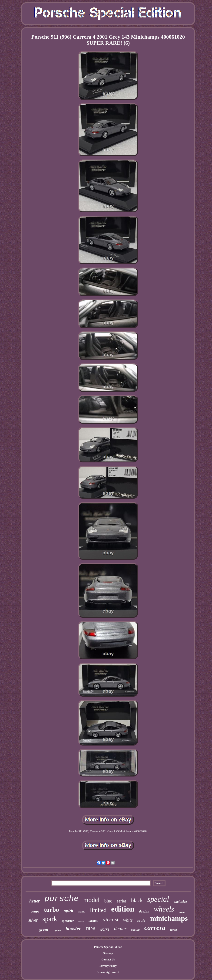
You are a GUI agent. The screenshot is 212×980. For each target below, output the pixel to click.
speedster (68, 921)
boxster (73, 928)
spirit (69, 911)
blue (108, 901)
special (158, 899)
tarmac (93, 921)
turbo (51, 910)
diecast (111, 919)
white (128, 920)
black (137, 900)
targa (173, 930)
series (122, 901)
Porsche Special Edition (108, 947)
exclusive (180, 902)
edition (123, 909)
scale (141, 920)
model (92, 900)
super (81, 921)
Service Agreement (108, 972)
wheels (164, 909)
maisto (82, 912)
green (44, 929)
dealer (120, 929)
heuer (35, 901)
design (144, 912)
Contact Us (108, 960)
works (105, 929)
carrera (155, 927)
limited (98, 910)
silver (33, 920)
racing (135, 930)
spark (50, 919)
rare (90, 928)
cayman (57, 930)
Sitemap (108, 953)
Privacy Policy (108, 966)
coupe (35, 911)
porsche (62, 899)
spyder (182, 912)
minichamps (169, 918)
